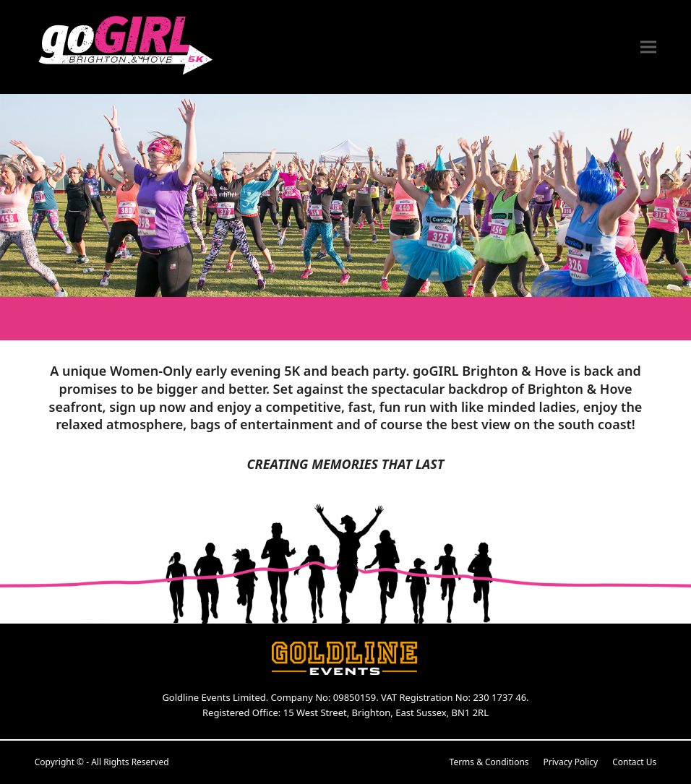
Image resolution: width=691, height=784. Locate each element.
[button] (648, 47)
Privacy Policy (571, 762)
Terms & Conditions (489, 762)
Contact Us (634, 762)
